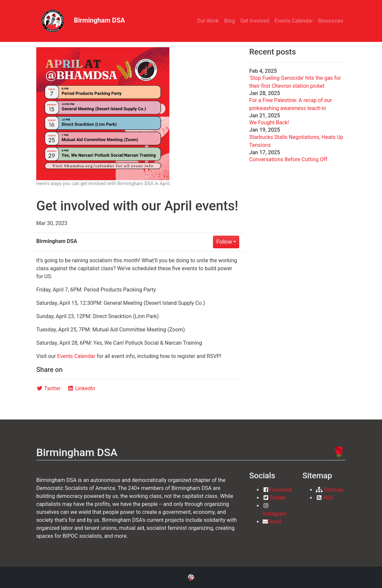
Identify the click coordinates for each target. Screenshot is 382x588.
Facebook (281, 490)
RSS (329, 498)
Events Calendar (294, 21)
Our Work (208, 21)
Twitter (277, 498)
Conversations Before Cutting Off (288, 159)
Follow (224, 242)
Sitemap (334, 490)
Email (275, 522)
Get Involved (255, 21)
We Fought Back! (269, 122)
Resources (331, 21)
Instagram (275, 514)
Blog (230, 21)
